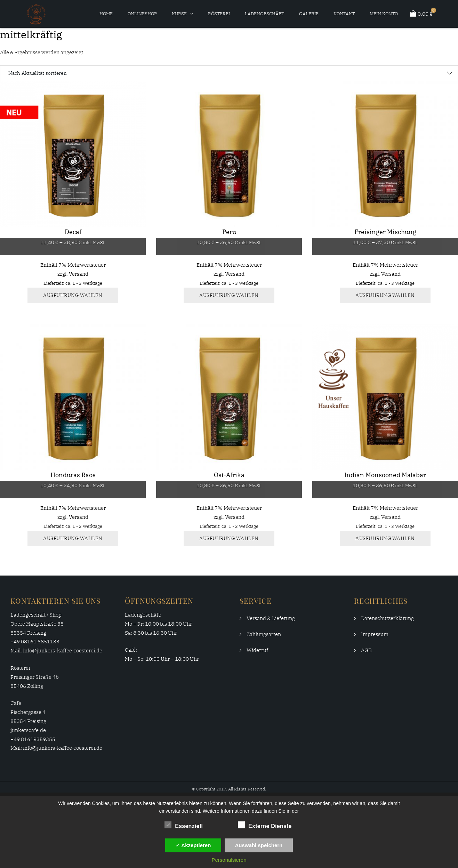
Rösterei (219, 14)
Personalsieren (229, 860)
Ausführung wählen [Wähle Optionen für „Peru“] (229, 295)
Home (106, 14)
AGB (366, 650)
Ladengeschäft (264, 14)
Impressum (375, 634)
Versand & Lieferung (271, 618)
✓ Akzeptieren (193, 845)
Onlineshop (142, 14)
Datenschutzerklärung (387, 618)
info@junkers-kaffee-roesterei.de (63, 650)
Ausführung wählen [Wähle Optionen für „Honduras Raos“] (73, 538)
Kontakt (344, 14)
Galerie (309, 14)
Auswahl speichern (259, 845)
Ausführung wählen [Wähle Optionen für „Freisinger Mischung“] (385, 295)
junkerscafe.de (28, 730)
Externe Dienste (265, 825)
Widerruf (257, 650)
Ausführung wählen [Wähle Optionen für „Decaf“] (73, 295)
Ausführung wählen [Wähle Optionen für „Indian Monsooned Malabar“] (385, 538)
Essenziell (184, 825)
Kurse (179, 14)
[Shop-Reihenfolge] (229, 73)
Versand (79, 274)
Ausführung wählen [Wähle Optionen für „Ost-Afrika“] (229, 538)
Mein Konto (384, 14)
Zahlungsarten (264, 634)
